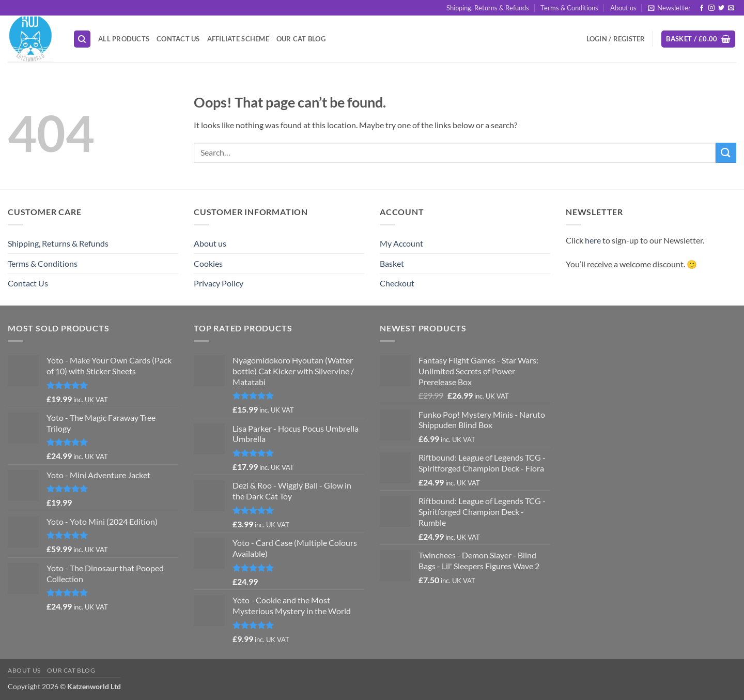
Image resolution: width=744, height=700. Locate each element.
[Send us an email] (731, 8)
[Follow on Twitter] (721, 8)
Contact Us (178, 39)
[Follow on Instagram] (711, 8)
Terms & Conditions (569, 8)
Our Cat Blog (301, 39)
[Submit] (726, 153)
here (593, 240)
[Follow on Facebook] (702, 8)
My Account (401, 243)
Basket (392, 263)
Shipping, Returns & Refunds (488, 8)
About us (623, 8)
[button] (669, 8)
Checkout (397, 283)
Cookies (208, 263)
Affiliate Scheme (238, 39)
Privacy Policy (219, 283)
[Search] (82, 39)
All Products (124, 39)
